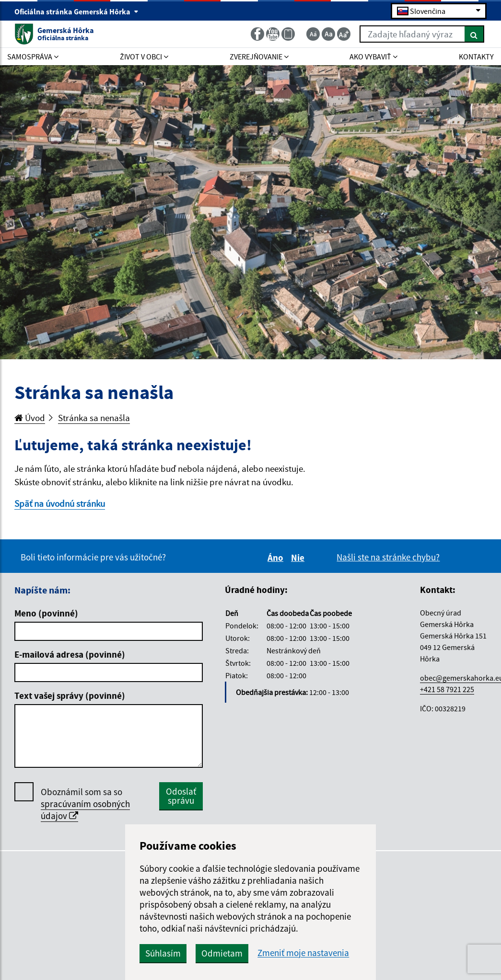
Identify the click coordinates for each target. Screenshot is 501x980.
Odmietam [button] (222, 953)
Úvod (30, 418)
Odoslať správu (181, 796)
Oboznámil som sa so (85, 804)
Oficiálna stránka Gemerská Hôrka (76, 11)
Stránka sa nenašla (94, 418)
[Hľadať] (474, 34)
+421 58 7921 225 (447, 689)
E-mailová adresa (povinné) (70, 654)
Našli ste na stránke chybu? (388, 557)
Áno (277, 558)
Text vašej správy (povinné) (70, 695)
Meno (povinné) (46, 613)
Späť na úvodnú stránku (60, 503)
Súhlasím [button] (163, 953)
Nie (299, 558)
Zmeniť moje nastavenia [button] (303, 953)
